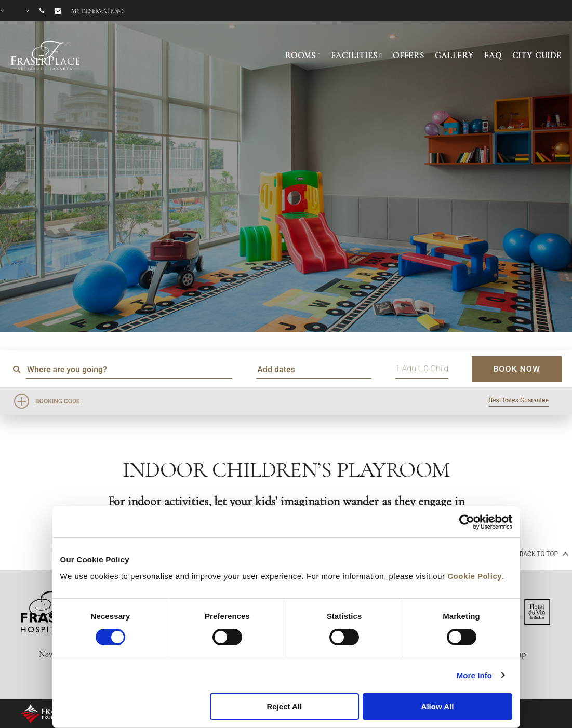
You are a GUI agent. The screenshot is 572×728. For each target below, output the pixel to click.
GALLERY (454, 56)
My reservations (98, 11)
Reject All (284, 706)
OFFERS (409, 56)
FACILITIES (354, 56)
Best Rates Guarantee (519, 400)
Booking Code (58, 401)
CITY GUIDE (537, 56)
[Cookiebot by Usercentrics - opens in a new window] (467, 522)
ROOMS (301, 56)
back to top (543, 554)
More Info (474, 675)
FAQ (493, 56)
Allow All (438, 706)
